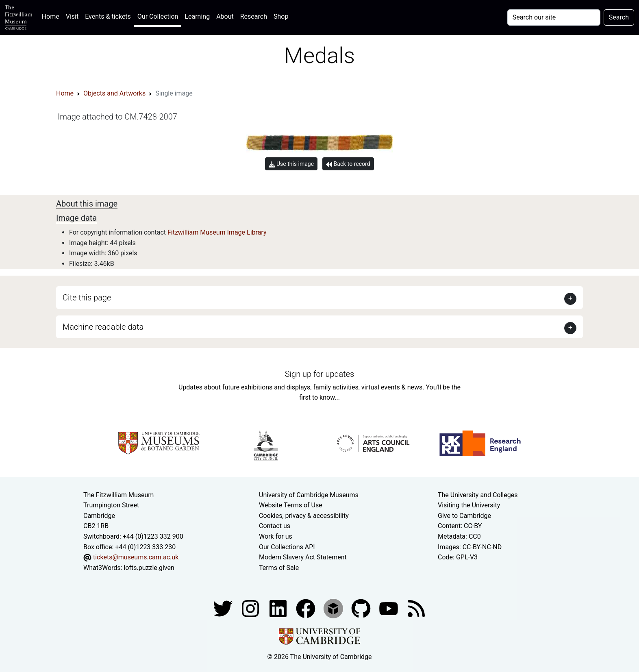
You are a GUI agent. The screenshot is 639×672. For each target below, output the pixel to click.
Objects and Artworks (114, 93)
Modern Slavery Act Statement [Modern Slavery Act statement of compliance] (303, 557)
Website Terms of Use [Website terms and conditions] (291, 505)
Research (254, 16)
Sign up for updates (319, 374)
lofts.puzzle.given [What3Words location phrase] (149, 568)
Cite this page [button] (87, 298)
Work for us (276, 536)
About (225, 16)
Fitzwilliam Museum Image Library (217, 232)
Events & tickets (108, 16)
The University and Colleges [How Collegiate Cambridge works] (478, 495)
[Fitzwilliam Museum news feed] (416, 608)
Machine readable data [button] (103, 327)
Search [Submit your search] (619, 17)
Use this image (291, 164)
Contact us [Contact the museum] (275, 526)
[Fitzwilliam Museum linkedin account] (306, 608)
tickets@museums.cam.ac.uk (136, 557)
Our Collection (158, 16)
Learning (197, 16)
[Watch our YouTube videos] (389, 608)
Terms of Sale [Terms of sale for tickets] (279, 568)
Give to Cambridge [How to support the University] (464, 516)
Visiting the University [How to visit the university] (469, 505)
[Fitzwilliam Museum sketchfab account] (334, 608)
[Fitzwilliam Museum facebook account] (279, 608)
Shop (281, 16)
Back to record (348, 164)
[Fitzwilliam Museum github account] (362, 608)
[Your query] (554, 17)
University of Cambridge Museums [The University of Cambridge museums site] (309, 495)
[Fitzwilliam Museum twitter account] (224, 608)
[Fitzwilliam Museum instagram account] (251, 608)
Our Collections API (287, 547)
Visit (72, 16)
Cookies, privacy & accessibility (304, 516)
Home (52, 16)
